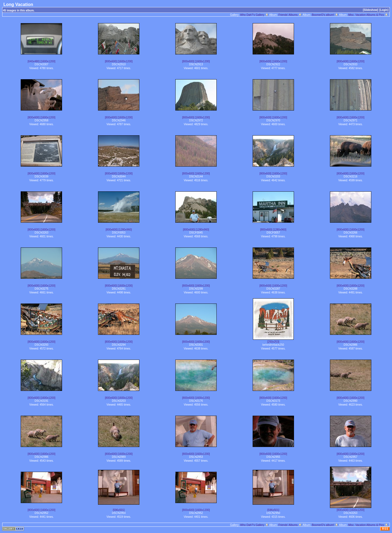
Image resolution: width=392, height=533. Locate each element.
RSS (385, 529)
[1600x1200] (48, 61)
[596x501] (119, 510)
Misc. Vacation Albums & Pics (368, 15)
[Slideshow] (370, 10)
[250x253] (273, 342)
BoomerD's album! (325, 15)
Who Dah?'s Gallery (254, 15)
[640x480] (34, 61)
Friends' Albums (290, 15)
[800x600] (111, 61)
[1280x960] (125, 230)
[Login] (384, 10)
